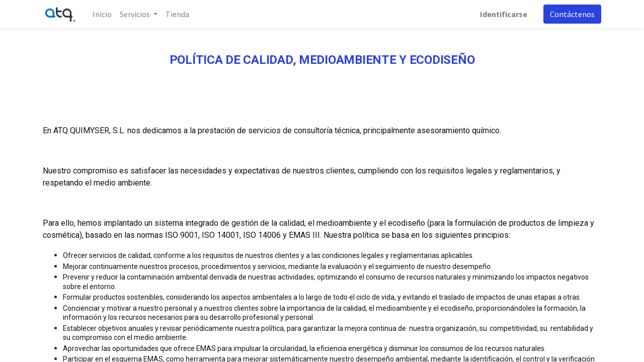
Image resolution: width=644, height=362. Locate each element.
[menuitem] (102, 14)
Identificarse (504, 14)
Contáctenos (572, 14)
